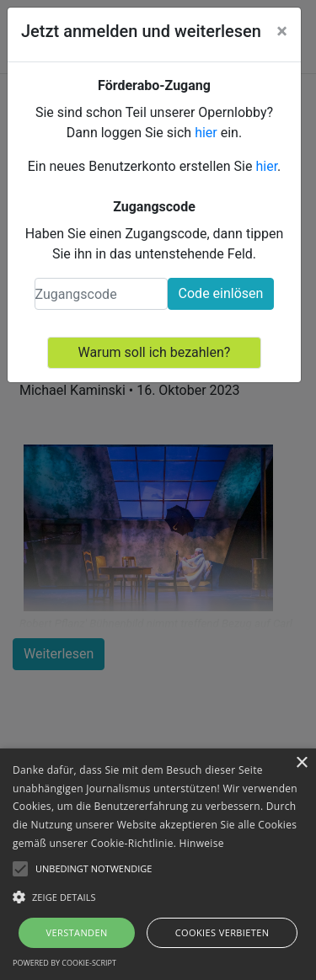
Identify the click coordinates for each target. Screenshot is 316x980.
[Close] (282, 31)
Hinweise (202, 843)
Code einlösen (221, 293)
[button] (158, 897)
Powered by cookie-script (64, 963)
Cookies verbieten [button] (222, 932)
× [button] (301, 763)
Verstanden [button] (76, 932)
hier (206, 133)
